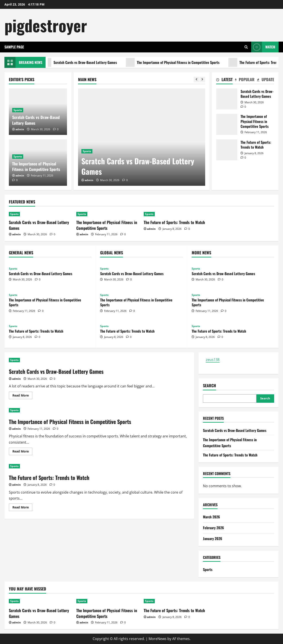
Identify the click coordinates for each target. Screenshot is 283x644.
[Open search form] (246, 47)
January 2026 (213, 539)
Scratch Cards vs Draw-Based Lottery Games (84, 62)
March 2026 (211, 517)
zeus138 (213, 360)
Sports (87, 151)
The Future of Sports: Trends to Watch (227, 150)
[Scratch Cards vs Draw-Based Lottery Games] (142, 137)
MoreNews (158, 639)
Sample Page (14, 47)
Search (209, 386)
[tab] (224, 80)
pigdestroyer (46, 25)
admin (89, 180)
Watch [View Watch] (263, 47)
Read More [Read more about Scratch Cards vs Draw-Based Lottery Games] (22, 396)
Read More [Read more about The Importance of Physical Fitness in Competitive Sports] (22, 452)
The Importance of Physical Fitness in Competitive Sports (177, 62)
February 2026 (213, 528)
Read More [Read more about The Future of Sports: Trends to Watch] (22, 508)
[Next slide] (202, 80)
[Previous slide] (196, 80)
